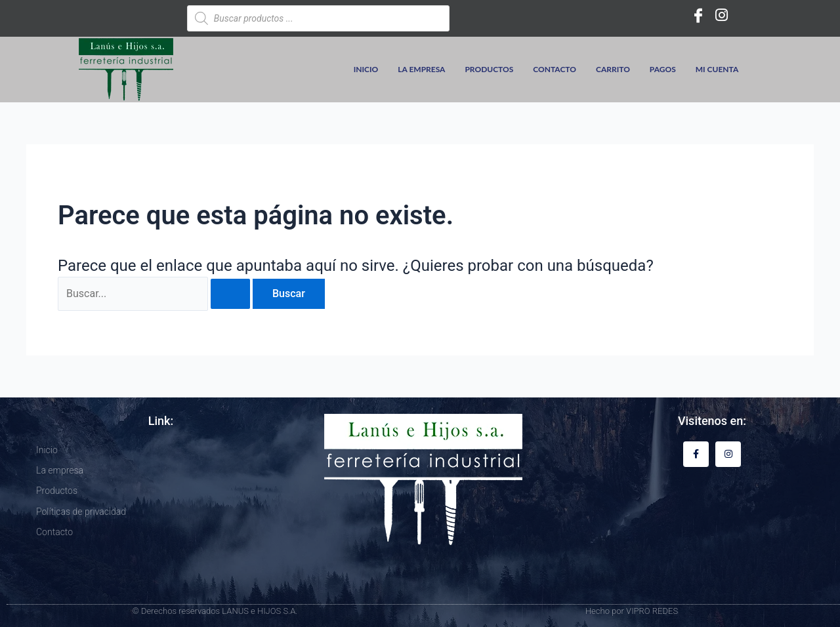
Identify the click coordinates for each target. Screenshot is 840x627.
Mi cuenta (717, 69)
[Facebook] (698, 15)
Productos (489, 69)
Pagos (663, 69)
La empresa (421, 69)
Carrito (613, 69)
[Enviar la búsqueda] (230, 294)
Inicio (366, 69)
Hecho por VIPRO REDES (632, 611)
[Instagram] (722, 15)
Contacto (555, 69)
